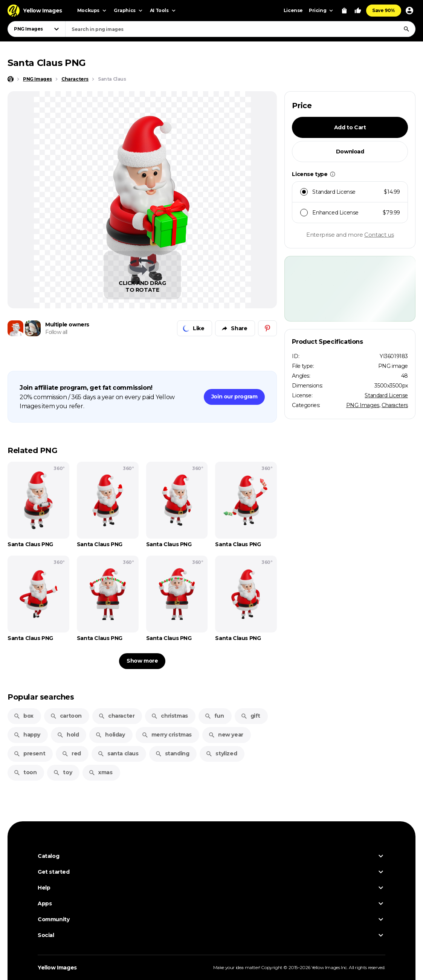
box (24, 716)
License (293, 10)
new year (226, 735)
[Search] (406, 29)
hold (68, 735)
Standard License (386, 395)
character (116, 716)
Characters (395, 405)
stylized (221, 753)
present (29, 753)
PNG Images (363, 405)
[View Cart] (344, 11)
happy (27, 735)
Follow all (56, 332)
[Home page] (11, 79)
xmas (100, 772)
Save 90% (384, 10)
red (71, 753)
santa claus (118, 753)
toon (25, 772)
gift (250, 716)
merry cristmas (167, 735)
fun (214, 716)
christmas (169, 716)
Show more (142, 661)
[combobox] (240, 29)
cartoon (66, 716)
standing (172, 753)
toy (63, 772)
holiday (110, 735)
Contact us (379, 235)
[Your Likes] (358, 11)
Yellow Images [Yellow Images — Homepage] (57, 968)
